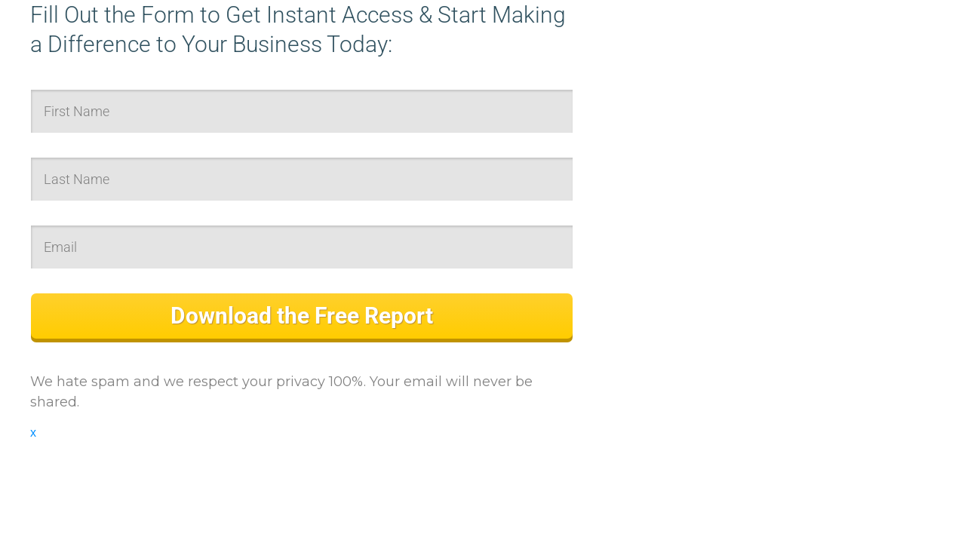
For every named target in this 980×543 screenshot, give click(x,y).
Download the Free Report (302, 316)
